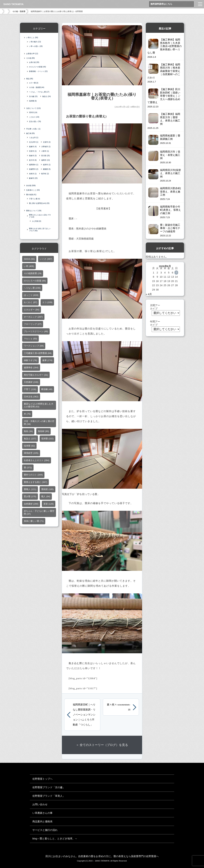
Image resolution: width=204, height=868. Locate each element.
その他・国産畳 (19, 11)
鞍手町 (45, 174)
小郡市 (45, 151)
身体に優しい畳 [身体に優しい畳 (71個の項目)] (34, 521)
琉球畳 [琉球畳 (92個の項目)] (29, 446)
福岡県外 (34, 165)
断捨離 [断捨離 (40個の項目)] (47, 389)
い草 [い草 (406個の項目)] (29, 266)
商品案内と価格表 (42, 821)
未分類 (31, 186)
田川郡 (46, 156)
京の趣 (33, 96)
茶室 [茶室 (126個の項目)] (49, 504)
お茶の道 (34, 62)
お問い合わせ (40, 804)
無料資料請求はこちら (161, 4)
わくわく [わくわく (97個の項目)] (30, 302)
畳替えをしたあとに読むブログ (40, 216)
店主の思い (35, 122)
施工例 (30, 133)
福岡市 (46, 160)
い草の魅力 (35, 42)
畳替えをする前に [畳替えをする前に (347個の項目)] (35, 482)
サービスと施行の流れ (45, 830)
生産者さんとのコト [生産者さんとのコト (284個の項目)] (37, 460)
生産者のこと (33, 190)
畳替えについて (34, 211)
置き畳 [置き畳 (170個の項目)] (30, 497)
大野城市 (46, 147)
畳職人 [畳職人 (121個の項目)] (30, 489)
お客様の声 (32, 54)
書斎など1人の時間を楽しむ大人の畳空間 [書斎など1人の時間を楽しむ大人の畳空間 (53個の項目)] (39, 405)
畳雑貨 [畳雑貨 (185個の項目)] (47, 489)
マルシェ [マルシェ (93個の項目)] (30, 339)
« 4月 (149, 294)
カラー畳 (34, 83)
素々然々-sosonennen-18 (119, 707)
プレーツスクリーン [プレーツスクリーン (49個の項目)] (36, 331)
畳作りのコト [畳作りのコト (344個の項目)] (33, 475)
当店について (33, 108)
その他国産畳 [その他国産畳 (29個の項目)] (33, 274)
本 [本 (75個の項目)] (27, 414)
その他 (30, 58)
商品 (30, 79)
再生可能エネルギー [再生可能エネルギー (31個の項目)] (36, 375)
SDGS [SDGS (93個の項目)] (29, 259)
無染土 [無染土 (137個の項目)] (30, 439)
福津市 (47, 165)
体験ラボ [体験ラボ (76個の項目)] (30, 360)
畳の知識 (31, 195)
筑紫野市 (34, 169)
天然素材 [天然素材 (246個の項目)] (31, 382)
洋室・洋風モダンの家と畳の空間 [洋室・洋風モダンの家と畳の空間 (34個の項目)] (39, 423)
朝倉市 (33, 156)
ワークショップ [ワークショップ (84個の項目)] (34, 346)
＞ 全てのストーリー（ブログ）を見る (102, 745)
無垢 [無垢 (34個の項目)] (28, 431)
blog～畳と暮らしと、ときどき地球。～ (55, 838)
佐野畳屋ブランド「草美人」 (49, 796)
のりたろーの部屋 (37, 67)
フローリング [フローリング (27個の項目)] (33, 324)
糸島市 (33, 174)
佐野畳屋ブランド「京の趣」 (49, 787)
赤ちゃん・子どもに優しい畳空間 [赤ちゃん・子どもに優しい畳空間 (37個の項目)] (39, 513)
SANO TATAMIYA (13, 4)
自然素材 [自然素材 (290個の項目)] (31, 504)
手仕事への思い (33, 129)
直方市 (33, 160)
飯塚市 (33, 178)
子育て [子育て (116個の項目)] (30, 389)
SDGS (33, 112)
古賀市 (47, 142)
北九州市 (34, 142)
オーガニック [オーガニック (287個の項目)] (33, 317)
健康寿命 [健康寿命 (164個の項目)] (31, 368)
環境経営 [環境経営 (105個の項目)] (31, 453)
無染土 (47, 96)
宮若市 (33, 151)
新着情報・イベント (38, 71)
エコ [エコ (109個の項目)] (47, 302)
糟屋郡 (47, 169)
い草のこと (32, 38)
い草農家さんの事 (42, 813)
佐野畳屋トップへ (42, 779)
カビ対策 (36, 221)
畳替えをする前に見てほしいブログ (40, 230)
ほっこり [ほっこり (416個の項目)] (31, 295)
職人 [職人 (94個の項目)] (46, 497)
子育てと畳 (34, 199)
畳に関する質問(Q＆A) (39, 203)
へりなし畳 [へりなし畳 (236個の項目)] (32, 288)
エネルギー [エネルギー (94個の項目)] (32, 310)
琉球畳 (33, 101)
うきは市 (34, 138)
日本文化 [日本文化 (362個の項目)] (31, 397)
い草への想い (36, 46)
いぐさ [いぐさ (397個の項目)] (46, 259)
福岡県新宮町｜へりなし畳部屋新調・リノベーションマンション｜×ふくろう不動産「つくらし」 (84, 715)
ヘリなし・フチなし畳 (39, 92)
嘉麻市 (33, 147)
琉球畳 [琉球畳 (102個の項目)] (47, 439)
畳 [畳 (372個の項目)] (28, 468)
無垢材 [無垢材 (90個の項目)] (43, 431)
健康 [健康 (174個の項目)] (47, 360)
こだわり (34, 117)
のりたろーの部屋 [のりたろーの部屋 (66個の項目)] (35, 281)
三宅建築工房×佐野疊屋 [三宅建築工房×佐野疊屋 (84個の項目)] (38, 353)
